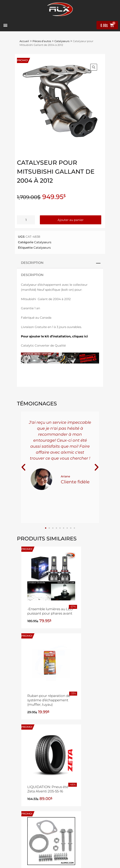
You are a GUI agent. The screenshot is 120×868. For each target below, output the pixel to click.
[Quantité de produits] (26, 220)
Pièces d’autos (42, 41)
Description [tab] (32, 263)
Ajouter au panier (71, 220)
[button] (5, 25)
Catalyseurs (62, 41)
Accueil (24, 41)
